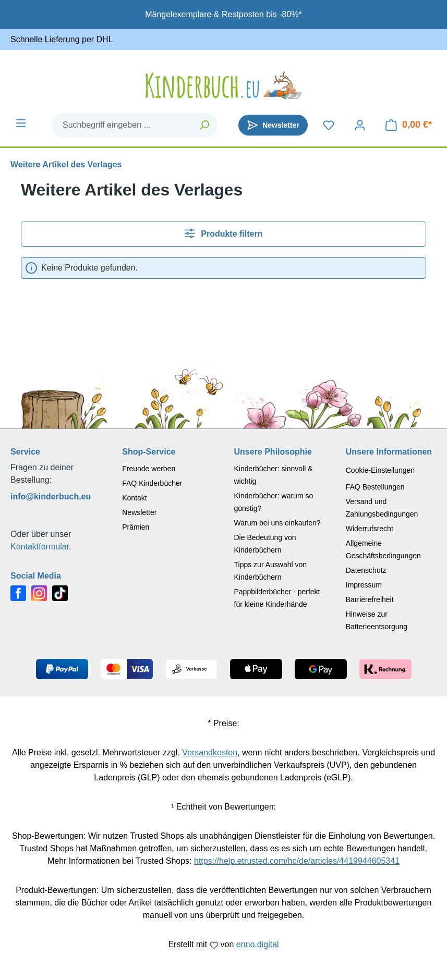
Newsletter (139, 512)
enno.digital (258, 944)
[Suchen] (205, 125)
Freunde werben (149, 469)
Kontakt (134, 498)
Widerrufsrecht (370, 529)
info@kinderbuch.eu (51, 497)
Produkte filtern (224, 233)
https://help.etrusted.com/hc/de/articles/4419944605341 (297, 861)
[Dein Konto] (360, 125)
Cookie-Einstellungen (380, 470)
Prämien (136, 527)
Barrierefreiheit (370, 599)
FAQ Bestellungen (375, 487)
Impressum (364, 585)
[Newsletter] (273, 125)
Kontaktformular (40, 547)
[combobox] (122, 125)
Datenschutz (366, 570)
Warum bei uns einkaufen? (277, 523)
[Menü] (21, 123)
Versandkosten (210, 752)
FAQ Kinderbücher (152, 483)
